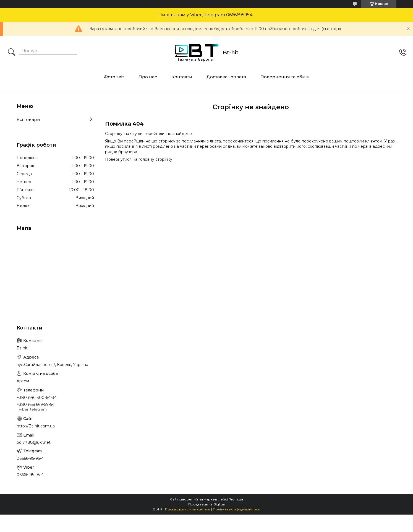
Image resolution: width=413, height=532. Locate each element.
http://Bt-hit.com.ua (36, 426)
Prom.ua (236, 499)
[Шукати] (12, 53)
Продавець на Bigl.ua (206, 504)
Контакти (182, 77)
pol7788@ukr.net (34, 442)
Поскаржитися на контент (188, 509)
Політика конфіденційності (236, 509)
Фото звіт (114, 77)
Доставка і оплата (226, 77)
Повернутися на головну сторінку (139, 159)
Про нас (148, 77)
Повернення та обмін (285, 77)
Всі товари (28, 119)
